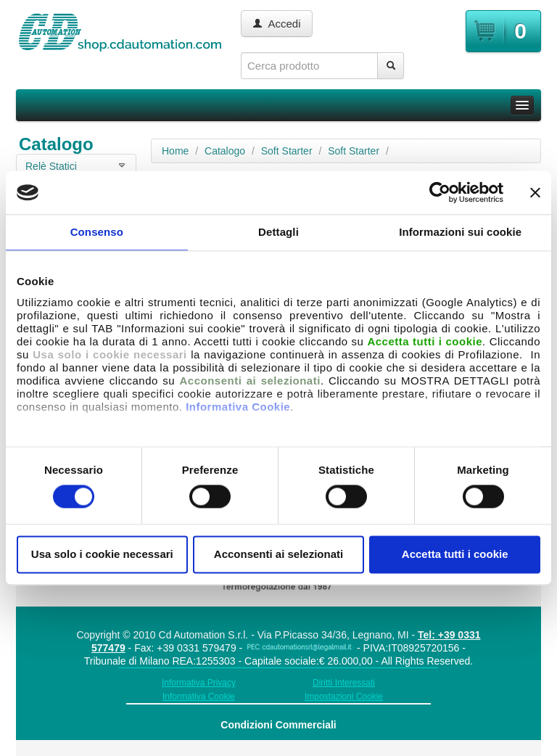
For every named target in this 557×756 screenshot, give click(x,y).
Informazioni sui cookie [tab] (460, 232)
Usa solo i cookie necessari (102, 555)
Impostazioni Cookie (344, 697)
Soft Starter (287, 151)
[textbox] (309, 66)
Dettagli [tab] (278, 232)
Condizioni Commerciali (278, 725)
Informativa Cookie (238, 407)
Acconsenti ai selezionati (278, 555)
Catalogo (225, 151)
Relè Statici (51, 166)
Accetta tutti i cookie (455, 555)
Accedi (277, 24)
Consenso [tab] (97, 232)
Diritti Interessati (344, 683)
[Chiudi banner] (535, 192)
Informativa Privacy (199, 683)
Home (175, 151)
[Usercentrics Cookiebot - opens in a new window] (440, 192)
